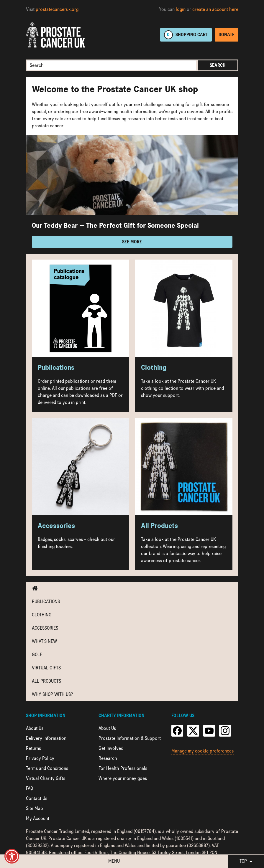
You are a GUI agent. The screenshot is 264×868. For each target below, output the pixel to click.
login (181, 9)
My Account (38, 818)
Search (218, 65)
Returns (33, 748)
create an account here (215, 9)
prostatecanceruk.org (57, 9)
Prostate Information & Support (130, 738)
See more (132, 242)
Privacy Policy (40, 758)
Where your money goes (123, 778)
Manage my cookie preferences (202, 751)
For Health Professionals (123, 768)
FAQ (29, 788)
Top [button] (246, 861)
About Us (35, 728)
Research (108, 758)
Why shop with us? (52, 694)
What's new (44, 641)
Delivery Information (46, 738)
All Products (46, 681)
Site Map (35, 808)
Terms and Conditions (47, 768)
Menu (114, 861)
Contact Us (37, 798)
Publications (46, 602)
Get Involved (111, 748)
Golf (37, 655)
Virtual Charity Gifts (46, 778)
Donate (227, 35)
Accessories (45, 628)
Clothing (42, 615)
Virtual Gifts (46, 668)
